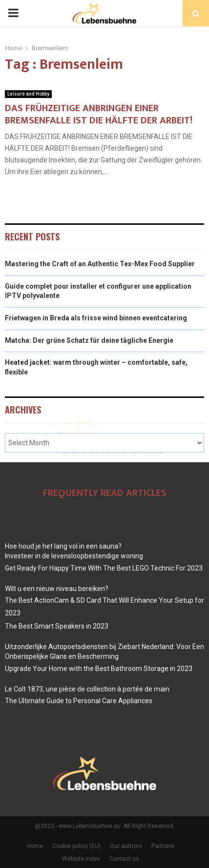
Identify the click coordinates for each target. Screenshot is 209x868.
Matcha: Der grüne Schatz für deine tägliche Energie (89, 340)
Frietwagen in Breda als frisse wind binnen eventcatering (96, 318)
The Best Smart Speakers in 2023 (57, 626)
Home (35, 846)
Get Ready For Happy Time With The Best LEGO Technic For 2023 (104, 568)
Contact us (124, 859)
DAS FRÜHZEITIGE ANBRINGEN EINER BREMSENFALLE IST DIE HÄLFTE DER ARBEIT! (99, 114)
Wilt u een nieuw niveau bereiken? (57, 589)
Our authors (126, 846)
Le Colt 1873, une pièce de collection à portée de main (87, 689)
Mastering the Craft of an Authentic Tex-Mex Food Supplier (100, 264)
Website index (81, 859)
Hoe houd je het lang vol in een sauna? (63, 546)
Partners (163, 846)
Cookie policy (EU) (76, 846)
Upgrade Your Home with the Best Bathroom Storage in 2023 (99, 669)
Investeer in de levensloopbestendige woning (74, 556)
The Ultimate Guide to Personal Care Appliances (79, 701)
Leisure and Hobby (28, 94)
